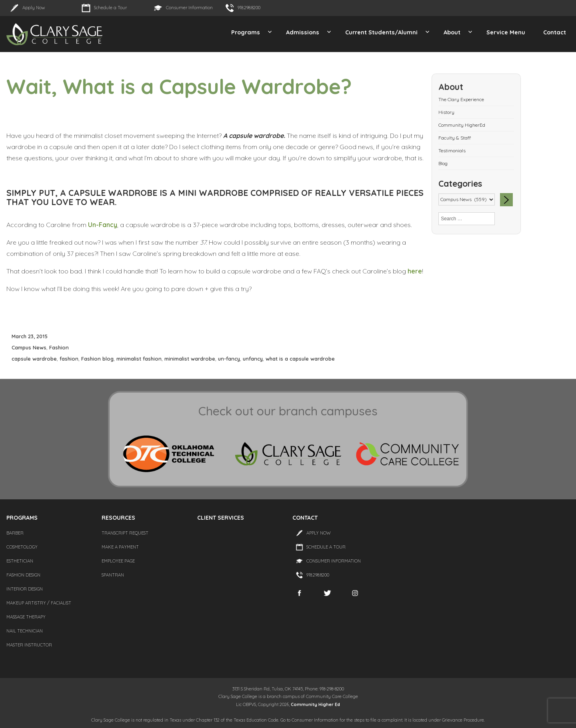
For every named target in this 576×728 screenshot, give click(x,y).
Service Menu (506, 32)
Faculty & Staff (455, 138)
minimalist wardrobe (190, 359)
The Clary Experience (461, 99)
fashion (69, 359)
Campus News (29, 347)
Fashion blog (97, 359)
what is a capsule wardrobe (300, 359)
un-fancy (229, 359)
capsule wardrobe (34, 359)
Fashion (59, 347)
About (452, 32)
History (446, 112)
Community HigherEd (462, 125)
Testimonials (452, 151)
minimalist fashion (139, 359)
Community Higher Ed (315, 704)
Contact (555, 32)
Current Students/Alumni (381, 32)
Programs (246, 32)
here (414, 271)
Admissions (303, 32)
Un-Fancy (103, 225)
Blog (443, 163)
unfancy (253, 359)
